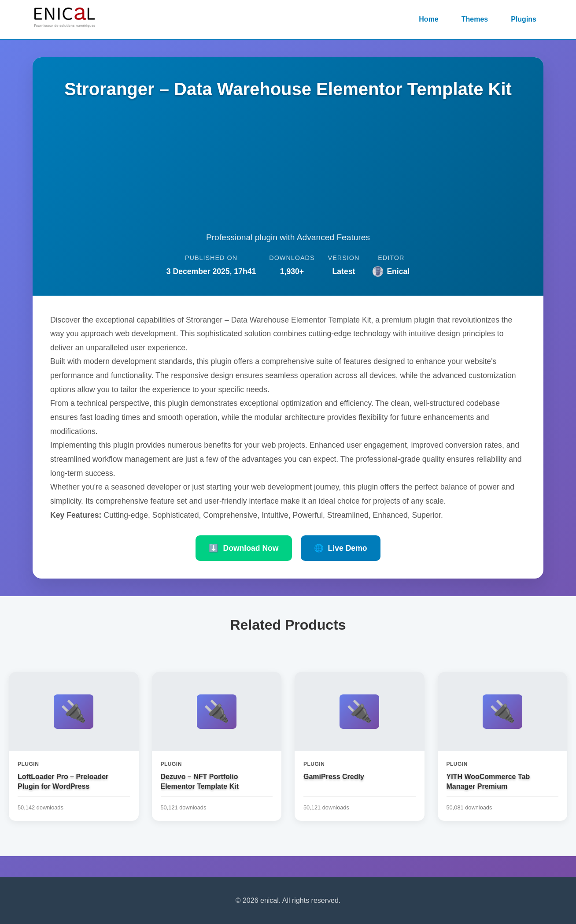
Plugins (524, 19)
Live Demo (341, 548)
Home (428, 19)
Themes (475, 19)
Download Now (244, 548)
